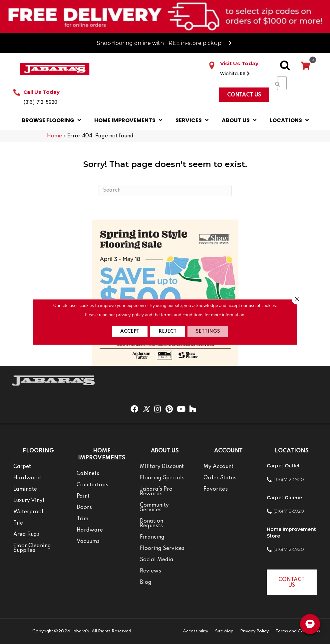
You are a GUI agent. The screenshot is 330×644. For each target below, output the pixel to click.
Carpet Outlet (283, 466)
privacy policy (131, 315)
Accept (124, 332)
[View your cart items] (305, 66)
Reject (167, 332)
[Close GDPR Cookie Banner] (296, 299)
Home (54, 136)
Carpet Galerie (284, 498)
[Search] (165, 191)
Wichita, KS (235, 74)
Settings (213, 332)
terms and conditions (181, 315)
